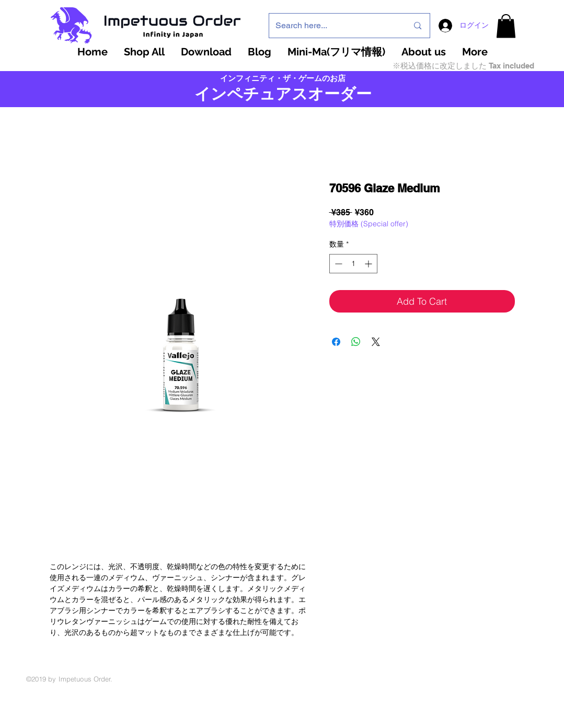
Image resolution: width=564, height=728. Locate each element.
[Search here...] (334, 26)
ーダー (348, 94)
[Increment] (369, 264)
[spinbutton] (353, 264)
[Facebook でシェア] (336, 342)
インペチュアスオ (259, 94)
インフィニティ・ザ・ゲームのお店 (283, 78)
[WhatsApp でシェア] (356, 342)
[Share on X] (376, 342)
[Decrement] (337, 264)
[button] (506, 26)
